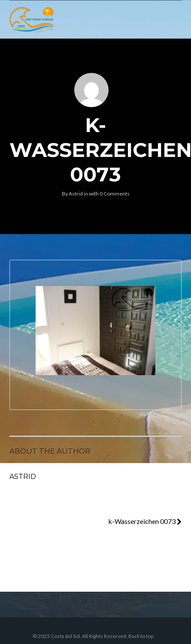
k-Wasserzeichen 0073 (145, 521)
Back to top (141, 636)
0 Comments (115, 194)
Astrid (76, 194)
